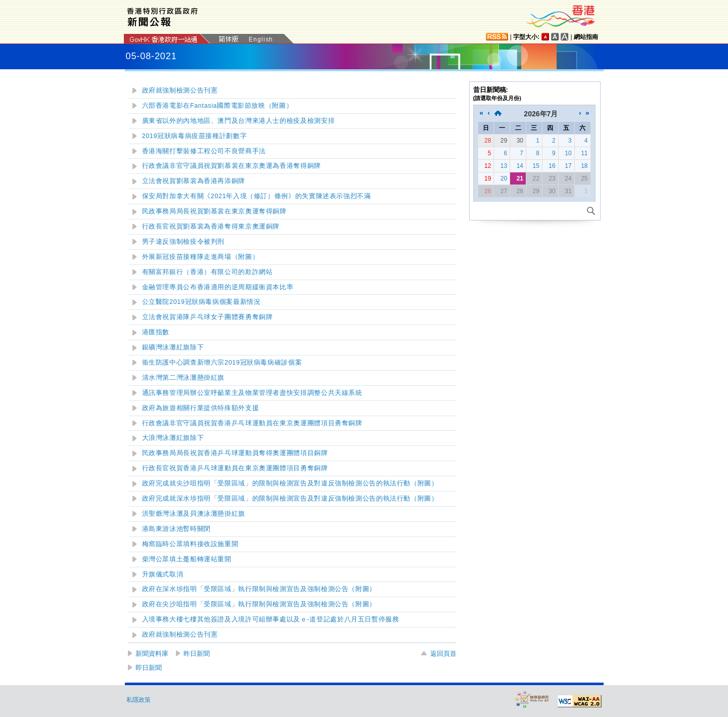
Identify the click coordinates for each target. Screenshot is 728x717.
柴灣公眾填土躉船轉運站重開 (187, 559)
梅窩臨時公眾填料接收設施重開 (190, 544)
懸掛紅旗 (184, 378)
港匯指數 (156, 332)
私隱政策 (139, 700)
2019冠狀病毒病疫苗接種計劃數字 (195, 136)
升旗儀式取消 (163, 574)
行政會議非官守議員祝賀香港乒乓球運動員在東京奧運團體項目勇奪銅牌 (252, 423)
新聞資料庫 (152, 654)
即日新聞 (149, 668)
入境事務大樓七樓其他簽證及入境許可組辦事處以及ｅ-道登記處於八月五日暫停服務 (271, 619)
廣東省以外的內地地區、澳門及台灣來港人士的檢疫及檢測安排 (239, 121)
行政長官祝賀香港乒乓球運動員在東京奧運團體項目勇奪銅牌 (235, 468)
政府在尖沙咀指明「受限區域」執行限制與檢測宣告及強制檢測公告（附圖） (259, 604)
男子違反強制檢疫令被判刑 (184, 242)
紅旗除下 (173, 347)
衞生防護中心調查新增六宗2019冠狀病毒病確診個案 (222, 363)
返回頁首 (443, 654)
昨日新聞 (197, 654)
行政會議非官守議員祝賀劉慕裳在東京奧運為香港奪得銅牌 (232, 166)
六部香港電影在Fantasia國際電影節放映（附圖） (218, 106)
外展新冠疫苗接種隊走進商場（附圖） (201, 257)
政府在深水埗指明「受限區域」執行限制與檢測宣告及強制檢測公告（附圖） (259, 589)
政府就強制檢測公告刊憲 (180, 91)
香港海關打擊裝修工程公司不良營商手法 (204, 151)
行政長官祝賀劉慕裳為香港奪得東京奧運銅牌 (211, 227)
